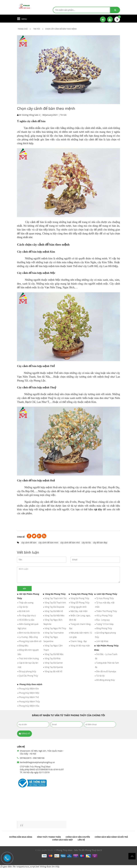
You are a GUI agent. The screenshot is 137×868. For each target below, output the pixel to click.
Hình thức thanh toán (49, 837)
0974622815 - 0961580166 (32, 758)
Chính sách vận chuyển (78, 837)
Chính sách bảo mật (62, 840)
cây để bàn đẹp (100, 543)
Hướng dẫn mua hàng (21, 837)
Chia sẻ (21, 537)
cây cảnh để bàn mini (48, 543)
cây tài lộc (86, 543)
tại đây (98, 509)
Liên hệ (81, 840)
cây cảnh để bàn (29, 543)
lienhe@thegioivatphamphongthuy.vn (37, 762)
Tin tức (63, 115)
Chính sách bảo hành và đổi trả (111, 837)
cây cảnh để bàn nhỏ (70, 543)
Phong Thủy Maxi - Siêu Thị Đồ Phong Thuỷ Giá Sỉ (79, 850)
